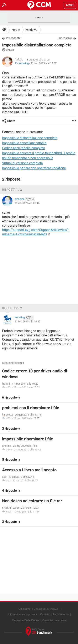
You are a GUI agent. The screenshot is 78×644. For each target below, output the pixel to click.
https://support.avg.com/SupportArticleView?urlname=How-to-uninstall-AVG (35, 232)
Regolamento (60, 614)
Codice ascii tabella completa (24, 148)
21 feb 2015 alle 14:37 (44, 63)
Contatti (45, 614)
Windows (31, 30)
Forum (16, 30)
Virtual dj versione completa (22, 163)
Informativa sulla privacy (22, 614)
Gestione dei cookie (54, 620)
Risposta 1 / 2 (12, 190)
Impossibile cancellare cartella (24, 143)
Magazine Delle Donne (26, 620)
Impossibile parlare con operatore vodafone (34, 168)
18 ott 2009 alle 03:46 (27, 203)
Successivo (65, 38)
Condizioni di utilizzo (46, 609)
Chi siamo (25, 609)
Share (11, 121)
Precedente (13, 38)
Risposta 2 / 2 (12, 308)
